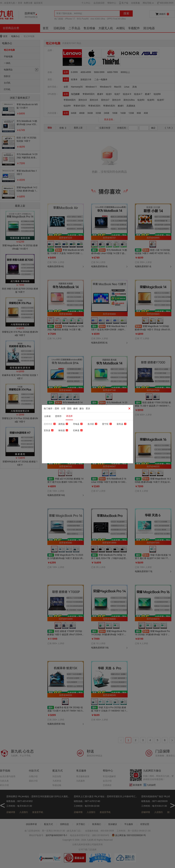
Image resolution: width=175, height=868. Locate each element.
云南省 (47, 416)
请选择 (69, 416)
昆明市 (58, 416)
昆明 (57, 409)
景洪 (88, 409)
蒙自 (82, 409)
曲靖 (75, 409)
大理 (63, 409)
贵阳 (69, 409)
